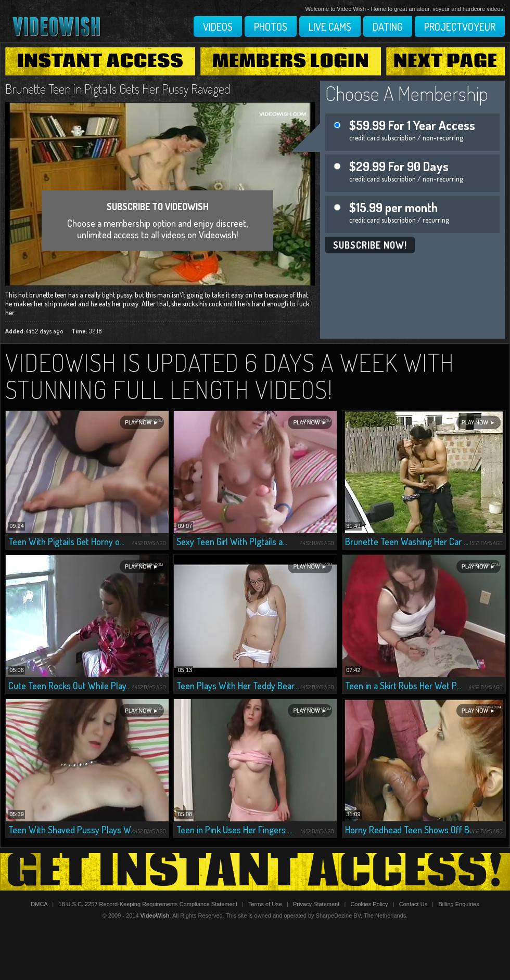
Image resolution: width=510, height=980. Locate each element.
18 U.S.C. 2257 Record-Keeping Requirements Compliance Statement (148, 904)
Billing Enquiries (458, 904)
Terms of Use (265, 904)
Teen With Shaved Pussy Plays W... (72, 830)
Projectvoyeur (460, 27)
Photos (271, 27)
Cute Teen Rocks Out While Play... (69, 686)
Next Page (445, 61)
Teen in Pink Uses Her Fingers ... (234, 830)
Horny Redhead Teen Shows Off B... (410, 830)
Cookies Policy (369, 904)
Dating (388, 27)
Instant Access (100, 61)
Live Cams (330, 27)
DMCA (39, 904)
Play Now (138, 423)
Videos (218, 27)
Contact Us (413, 904)
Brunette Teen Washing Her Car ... (407, 541)
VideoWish (155, 915)
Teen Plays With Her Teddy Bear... (238, 686)
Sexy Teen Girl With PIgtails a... (232, 541)
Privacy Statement (316, 904)
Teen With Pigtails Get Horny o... (66, 541)
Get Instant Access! (255, 872)
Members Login (291, 61)
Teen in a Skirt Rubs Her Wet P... (403, 686)
